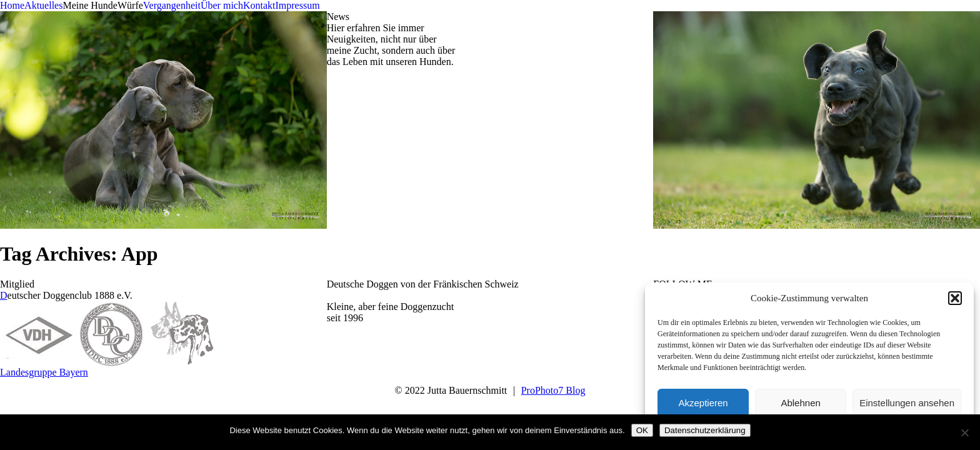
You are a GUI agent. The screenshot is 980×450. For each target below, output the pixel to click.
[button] (955, 298)
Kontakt (259, 5)
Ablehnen (800, 403)
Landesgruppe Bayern (44, 372)
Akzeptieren (703, 403)
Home (12, 5)
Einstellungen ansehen (907, 403)
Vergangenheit (172, 5)
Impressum (297, 5)
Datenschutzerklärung (705, 430)
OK (642, 430)
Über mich (222, 5)
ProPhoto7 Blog (553, 390)
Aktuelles (43, 5)
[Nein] (964, 432)
